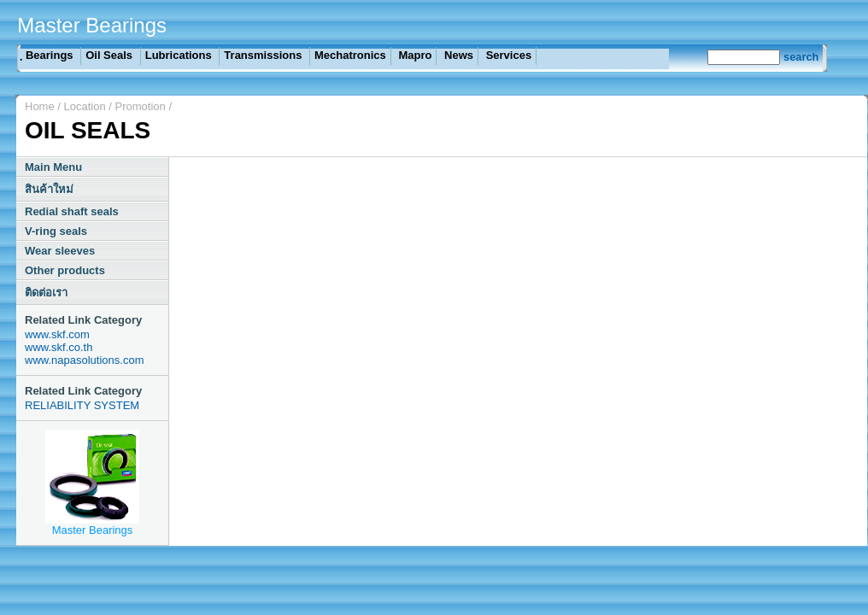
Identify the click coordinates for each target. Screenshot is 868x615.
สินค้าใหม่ (49, 189)
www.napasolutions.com (84, 360)
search (801, 57)
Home (40, 106)
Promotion (141, 106)
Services (507, 55)
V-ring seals (56, 231)
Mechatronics (350, 55)
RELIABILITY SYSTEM (82, 405)
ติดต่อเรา (46, 293)
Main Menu (53, 167)
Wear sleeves (60, 251)
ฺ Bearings (49, 55)
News (457, 55)
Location (87, 106)
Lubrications (180, 55)
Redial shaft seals (72, 211)
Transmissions (264, 55)
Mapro (414, 55)
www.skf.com (57, 334)
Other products (65, 270)
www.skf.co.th (59, 347)
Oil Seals (111, 55)
